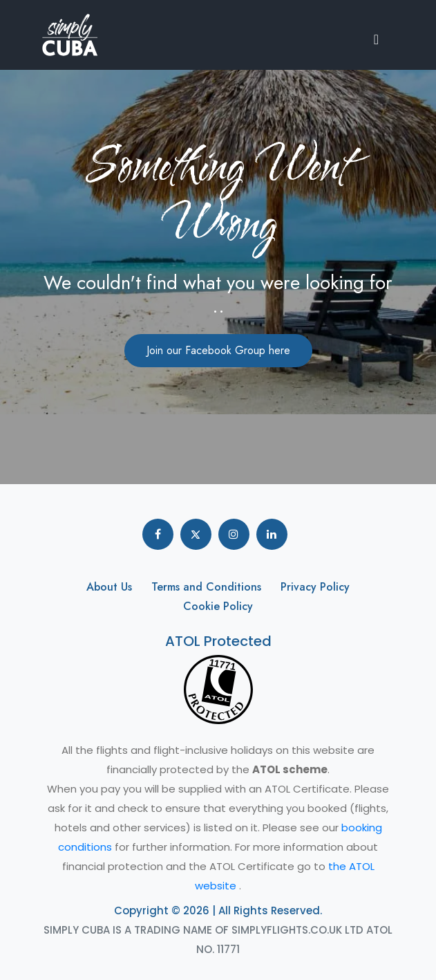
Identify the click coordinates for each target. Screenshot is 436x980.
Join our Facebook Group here (218, 350)
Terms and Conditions (206, 587)
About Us (109, 587)
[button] (380, 38)
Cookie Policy (218, 606)
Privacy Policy (315, 587)
